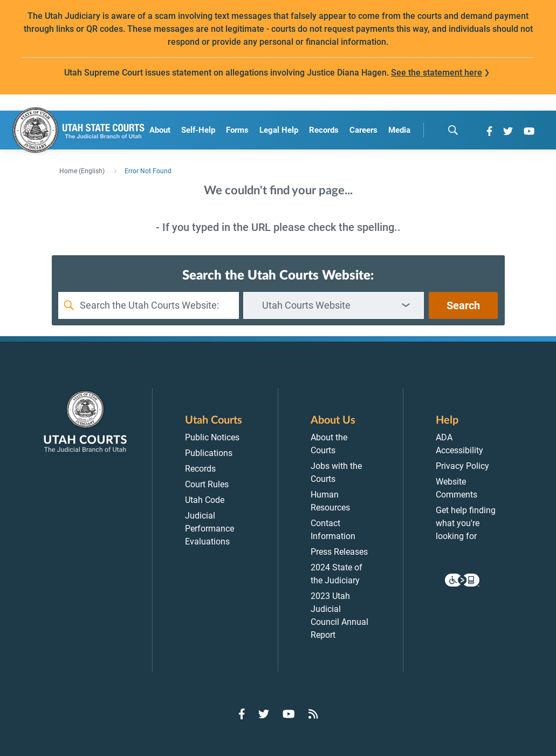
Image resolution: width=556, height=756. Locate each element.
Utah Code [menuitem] (205, 500)
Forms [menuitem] (237, 130)
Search (463, 305)
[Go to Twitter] (508, 131)
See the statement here (437, 73)
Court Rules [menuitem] (207, 484)
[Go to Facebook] (489, 131)
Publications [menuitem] (209, 453)
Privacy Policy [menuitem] (462, 466)
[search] (453, 130)
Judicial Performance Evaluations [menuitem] (210, 529)
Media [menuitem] (399, 130)
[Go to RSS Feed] (313, 714)
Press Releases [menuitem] (339, 552)
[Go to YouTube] (529, 131)
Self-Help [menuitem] (198, 130)
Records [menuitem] (324, 130)
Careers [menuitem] (363, 130)
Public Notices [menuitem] (212, 437)
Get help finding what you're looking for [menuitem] (466, 523)
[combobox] (334, 305)
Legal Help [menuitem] (279, 130)
